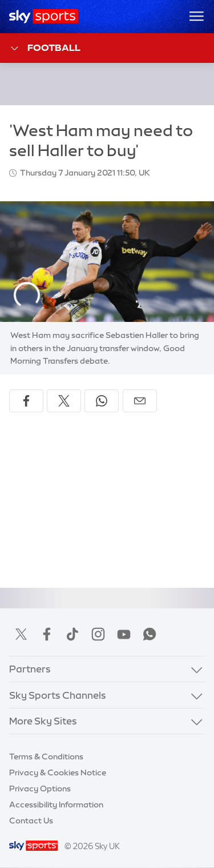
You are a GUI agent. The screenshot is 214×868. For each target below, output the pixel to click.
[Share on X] (64, 401)
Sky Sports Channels (58, 695)
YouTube (124, 634)
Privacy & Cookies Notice (58, 773)
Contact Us (31, 821)
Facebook (47, 634)
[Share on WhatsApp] (102, 401)
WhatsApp (150, 634)
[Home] (44, 17)
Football (45, 48)
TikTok (72, 634)
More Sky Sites (43, 721)
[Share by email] (140, 401)
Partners (30, 669)
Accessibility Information (56, 805)
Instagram (98, 634)
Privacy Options (40, 789)
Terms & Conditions (46, 756)
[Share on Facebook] (26, 401)
